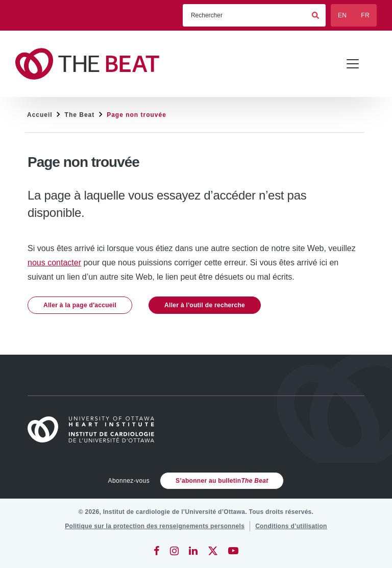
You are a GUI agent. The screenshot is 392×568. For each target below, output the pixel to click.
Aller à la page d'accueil (80, 305)
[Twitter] (213, 551)
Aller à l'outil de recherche (205, 305)
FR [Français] (365, 15)
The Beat (80, 115)
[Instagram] (174, 551)
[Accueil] (95, 429)
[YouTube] (233, 551)
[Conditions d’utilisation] (291, 526)
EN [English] (342, 15)
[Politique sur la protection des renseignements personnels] (155, 526)
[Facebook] (157, 551)
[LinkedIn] (193, 551)
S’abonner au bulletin (222, 481)
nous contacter (54, 263)
